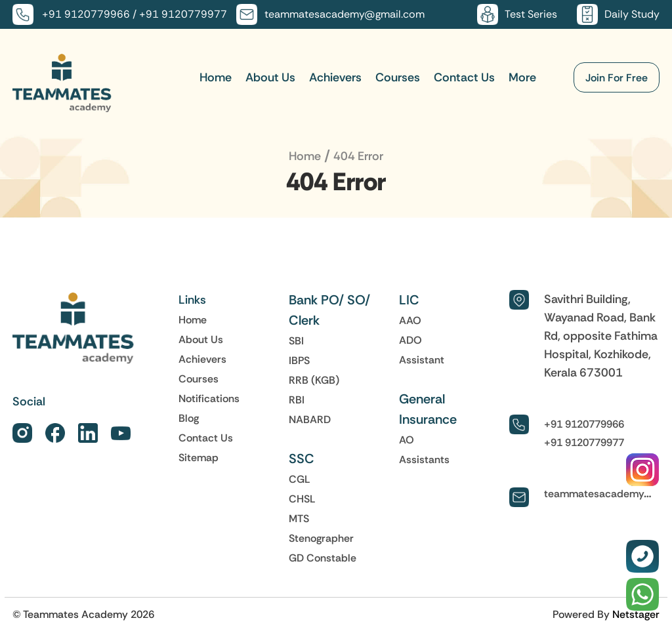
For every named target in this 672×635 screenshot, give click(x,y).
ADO (410, 340)
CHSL (302, 499)
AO (407, 440)
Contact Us (464, 77)
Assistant (422, 359)
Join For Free (617, 77)
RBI (297, 399)
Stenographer (321, 538)
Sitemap (199, 457)
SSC (302, 459)
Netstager (636, 614)
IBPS (299, 360)
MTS (299, 518)
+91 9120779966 (86, 14)
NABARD (310, 419)
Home (216, 77)
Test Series (531, 14)
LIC (409, 300)
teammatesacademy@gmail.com (345, 14)
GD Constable (323, 558)
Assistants (424, 459)
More (522, 77)
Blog (189, 418)
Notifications (209, 398)
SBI (296, 340)
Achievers (335, 77)
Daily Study (632, 14)
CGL (300, 479)
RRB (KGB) (314, 380)
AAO (410, 320)
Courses (398, 77)
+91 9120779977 (183, 14)
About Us (270, 77)
